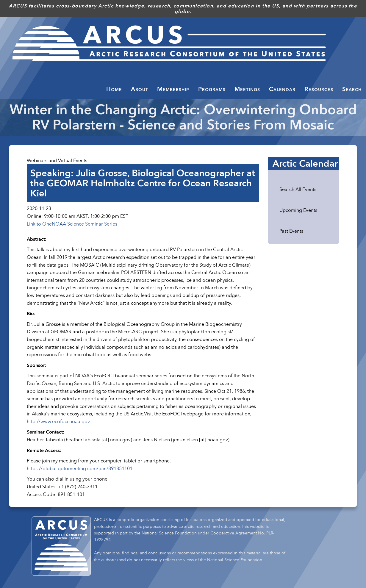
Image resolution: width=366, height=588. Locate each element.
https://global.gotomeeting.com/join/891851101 (80, 468)
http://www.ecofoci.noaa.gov (58, 421)
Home (114, 89)
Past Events (291, 231)
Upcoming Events (298, 210)
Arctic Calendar (305, 163)
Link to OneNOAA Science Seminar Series (72, 224)
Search (352, 89)
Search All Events (298, 189)
